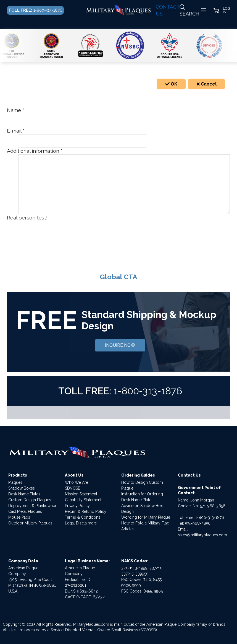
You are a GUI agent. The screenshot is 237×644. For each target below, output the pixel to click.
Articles (128, 529)
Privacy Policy (77, 506)
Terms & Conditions (83, 517)
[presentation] (60, 232)
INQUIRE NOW (120, 345)
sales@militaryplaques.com (202, 535)
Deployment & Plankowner (32, 506)
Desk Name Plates (24, 494)
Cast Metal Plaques (25, 511)
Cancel (207, 84)
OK (171, 84)
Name (16, 110)
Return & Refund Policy (86, 511)
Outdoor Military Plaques (30, 523)
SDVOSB (73, 488)
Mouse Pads (19, 517)
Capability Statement (83, 500)
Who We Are (77, 482)
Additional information (35, 151)
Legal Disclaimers (81, 523)
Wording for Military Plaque (146, 517)
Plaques (15, 482)
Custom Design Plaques (30, 500)
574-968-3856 (213, 506)
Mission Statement (81, 494)
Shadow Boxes (22, 488)
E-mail (16, 131)
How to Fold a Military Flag (145, 523)
